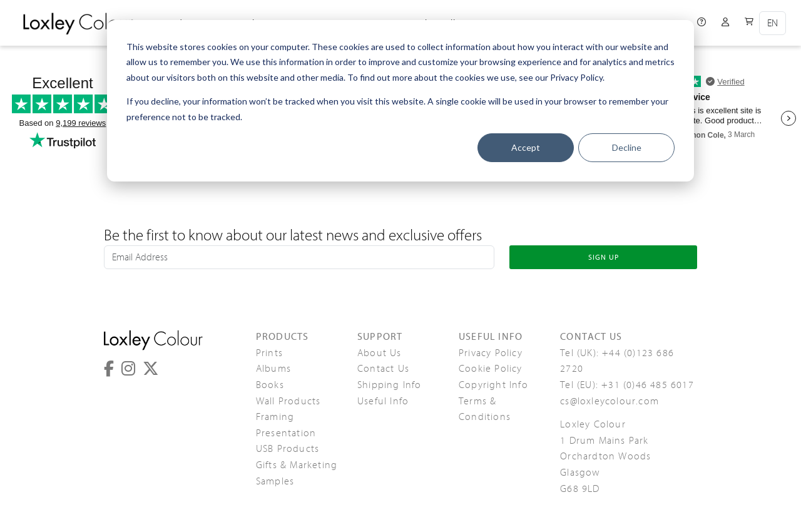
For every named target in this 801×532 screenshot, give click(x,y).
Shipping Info (390, 385)
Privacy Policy (491, 353)
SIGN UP (604, 257)
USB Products (288, 449)
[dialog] (400, 101)
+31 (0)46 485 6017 (648, 385)
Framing (275, 417)
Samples (275, 481)
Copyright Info (493, 385)
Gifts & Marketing (297, 465)
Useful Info (383, 401)
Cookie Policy (491, 369)
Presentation (286, 433)
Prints (269, 353)
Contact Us (383, 369)
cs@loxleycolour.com (610, 401)
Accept (526, 147)
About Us (380, 353)
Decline (627, 147)
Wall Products (288, 401)
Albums (273, 369)
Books (270, 385)
